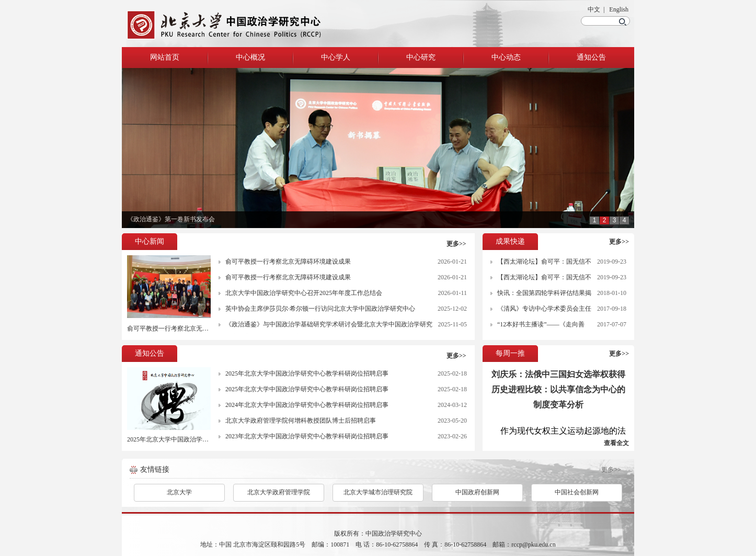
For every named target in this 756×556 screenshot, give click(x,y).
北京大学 (179, 492)
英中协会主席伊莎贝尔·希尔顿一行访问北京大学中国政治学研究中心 (320, 309)
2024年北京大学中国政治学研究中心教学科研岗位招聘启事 (307, 405)
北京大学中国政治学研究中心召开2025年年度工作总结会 (304, 293)
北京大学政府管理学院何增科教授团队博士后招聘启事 (301, 421)
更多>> (456, 244)
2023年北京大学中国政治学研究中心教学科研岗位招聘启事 (307, 436)
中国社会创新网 (577, 492)
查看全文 (616, 443)
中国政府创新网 (477, 492)
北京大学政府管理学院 (279, 492)
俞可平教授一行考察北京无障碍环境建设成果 (190, 328)
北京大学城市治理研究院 (378, 492)
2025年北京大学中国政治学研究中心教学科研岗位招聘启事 (209, 439)
